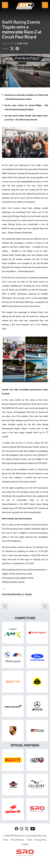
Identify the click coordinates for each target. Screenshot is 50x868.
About (6, 840)
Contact (25, 844)
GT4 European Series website (14, 578)
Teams (29, 840)
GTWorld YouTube (10, 582)
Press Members (17, 840)
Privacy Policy (40, 840)
